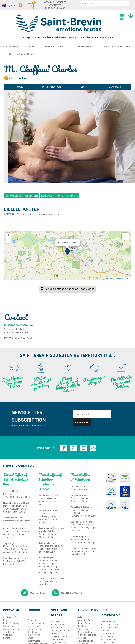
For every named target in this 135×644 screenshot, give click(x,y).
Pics (20, 87)
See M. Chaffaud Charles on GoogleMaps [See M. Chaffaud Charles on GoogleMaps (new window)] (69, 289)
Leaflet (110, 279)
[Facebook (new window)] (64, 448)
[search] (105, 4)
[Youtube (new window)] (74, 448)
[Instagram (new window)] (83, 448)
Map (83, 87)
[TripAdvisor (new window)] (93, 448)
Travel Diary (33, 3)
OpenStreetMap (124, 279)
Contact (115, 87)
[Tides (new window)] (121, 501)
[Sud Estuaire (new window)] (121, 477)
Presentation (52, 87)
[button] (122, 16)
